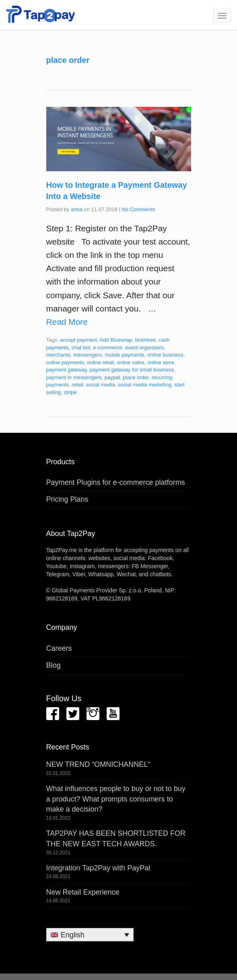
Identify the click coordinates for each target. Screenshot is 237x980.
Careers (59, 648)
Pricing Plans (67, 499)
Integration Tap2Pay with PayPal (98, 868)
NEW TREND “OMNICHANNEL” (98, 764)
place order (136, 377)
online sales (131, 362)
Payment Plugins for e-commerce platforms (116, 482)
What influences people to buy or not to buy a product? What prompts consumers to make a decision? (116, 799)
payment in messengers (74, 377)
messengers (88, 355)
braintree (145, 340)
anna (77, 209)
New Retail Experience (83, 892)
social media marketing (145, 385)
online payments (65, 362)
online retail (100, 362)
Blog (54, 665)
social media (101, 385)
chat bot (81, 348)
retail (77, 385)
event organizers (144, 348)
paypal (112, 377)
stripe (70, 392)
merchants (59, 355)
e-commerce (108, 348)
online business (165, 355)
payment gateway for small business (132, 370)
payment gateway (67, 370)
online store (161, 362)
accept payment (78, 340)
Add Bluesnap (116, 340)
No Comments (138, 209)
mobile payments (124, 355)
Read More (67, 322)
